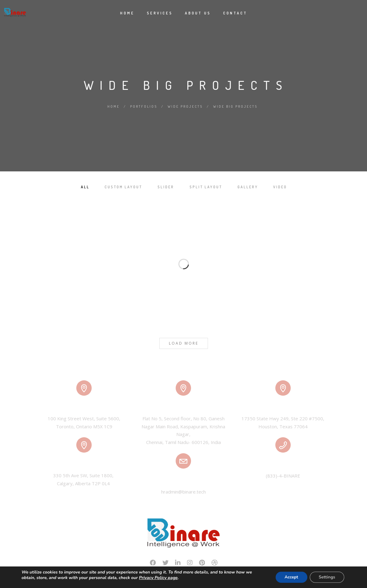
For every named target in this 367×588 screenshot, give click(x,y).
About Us (198, 13)
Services (160, 13)
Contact (235, 13)
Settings (327, 577)
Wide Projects (185, 106)
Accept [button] (291, 577)
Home (127, 13)
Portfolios (144, 106)
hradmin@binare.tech (183, 492)
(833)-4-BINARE (283, 476)
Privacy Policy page (158, 578)
